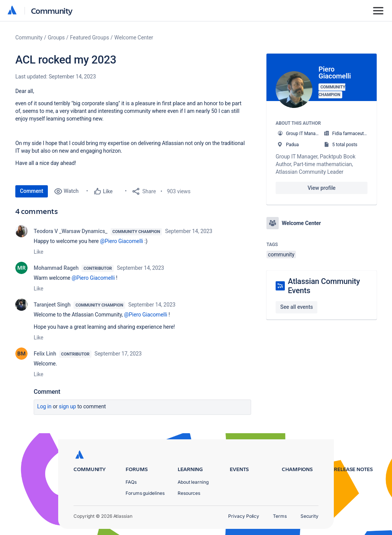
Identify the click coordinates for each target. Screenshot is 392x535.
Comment (32, 191)
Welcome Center (134, 38)
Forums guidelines (145, 493)
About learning (193, 482)
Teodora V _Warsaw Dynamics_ (71, 231)
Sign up (68, 406)
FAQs (131, 482)
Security (310, 516)
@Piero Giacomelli (122, 241)
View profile (321, 188)
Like (38, 252)
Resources (189, 493)
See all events (296, 307)
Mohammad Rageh (56, 268)
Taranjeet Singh (52, 305)
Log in (44, 406)
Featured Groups (90, 38)
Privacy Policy (244, 516)
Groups (56, 38)
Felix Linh (45, 354)
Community (52, 11)
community (281, 254)
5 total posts (345, 145)
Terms (280, 516)
